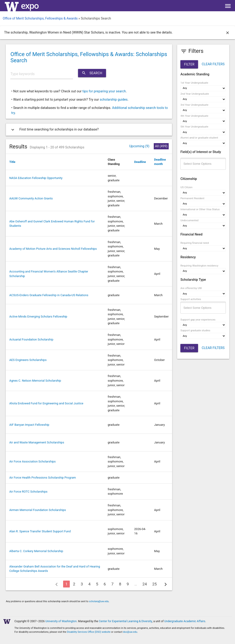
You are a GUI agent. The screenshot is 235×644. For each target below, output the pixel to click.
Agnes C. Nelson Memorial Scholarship (35, 381)
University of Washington (61, 621)
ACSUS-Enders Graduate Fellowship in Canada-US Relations (49, 295)
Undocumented (189, 220)
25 (155, 584)
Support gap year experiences (198, 320)
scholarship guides (113, 100)
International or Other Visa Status (200, 209)
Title (12, 162)
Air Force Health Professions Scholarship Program (42, 478)
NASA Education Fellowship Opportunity (36, 178)
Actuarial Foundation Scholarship (31, 339)
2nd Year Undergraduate (195, 94)
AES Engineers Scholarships (28, 360)
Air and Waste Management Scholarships (37, 442)
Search (92, 73)
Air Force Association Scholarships (32, 461)
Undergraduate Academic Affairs (185, 621)
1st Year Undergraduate (194, 83)
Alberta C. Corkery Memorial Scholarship (36, 551)
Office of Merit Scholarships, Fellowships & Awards (40, 18)
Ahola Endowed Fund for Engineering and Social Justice (46, 403)
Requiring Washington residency (199, 266)
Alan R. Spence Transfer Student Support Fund (40, 531)
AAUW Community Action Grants (31, 198)
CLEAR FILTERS (213, 64)
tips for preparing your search (104, 91)
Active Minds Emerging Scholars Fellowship (38, 316)
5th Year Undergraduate (194, 127)
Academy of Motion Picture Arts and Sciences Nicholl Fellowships (53, 249)
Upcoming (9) (139, 146)
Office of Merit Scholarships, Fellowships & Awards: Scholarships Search (89, 57)
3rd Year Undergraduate (194, 105)
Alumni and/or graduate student (199, 138)
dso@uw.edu (130, 632)
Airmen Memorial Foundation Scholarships (38, 510)
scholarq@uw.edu (99, 601)
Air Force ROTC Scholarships (28, 492)
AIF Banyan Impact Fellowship (29, 425)
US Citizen (186, 187)
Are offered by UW (191, 288)
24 (145, 584)
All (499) (161, 146)
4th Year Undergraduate (194, 116)
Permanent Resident (192, 198)
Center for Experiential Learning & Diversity (126, 621)
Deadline (140, 162)
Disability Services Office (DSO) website (89, 632)
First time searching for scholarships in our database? (54, 130)
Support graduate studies (195, 330)
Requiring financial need (194, 243)
